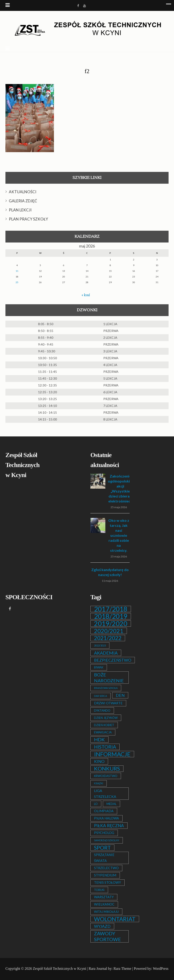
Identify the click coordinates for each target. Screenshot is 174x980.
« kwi (86, 295)
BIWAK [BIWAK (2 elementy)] (99, 667)
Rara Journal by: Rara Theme (110, 969)
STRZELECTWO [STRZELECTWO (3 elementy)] (106, 868)
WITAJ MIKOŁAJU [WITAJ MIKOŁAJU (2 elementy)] (106, 912)
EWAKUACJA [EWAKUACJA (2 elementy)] (103, 732)
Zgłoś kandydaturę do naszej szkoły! (110, 572)
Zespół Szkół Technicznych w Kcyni (59, 969)
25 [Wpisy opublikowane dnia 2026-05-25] (17, 282)
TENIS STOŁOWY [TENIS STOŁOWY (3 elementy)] (108, 882)
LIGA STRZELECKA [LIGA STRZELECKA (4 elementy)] (105, 793)
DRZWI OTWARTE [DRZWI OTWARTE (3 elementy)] (108, 703)
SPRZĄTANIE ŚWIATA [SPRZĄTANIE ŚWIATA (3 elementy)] (104, 858)
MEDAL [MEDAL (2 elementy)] (111, 804)
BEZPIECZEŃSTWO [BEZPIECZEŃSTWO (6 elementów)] (113, 660)
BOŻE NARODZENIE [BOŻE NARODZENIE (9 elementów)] (109, 678)
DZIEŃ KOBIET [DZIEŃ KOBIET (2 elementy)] (104, 725)
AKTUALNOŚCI (23, 192)
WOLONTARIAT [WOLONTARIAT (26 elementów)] (115, 919)
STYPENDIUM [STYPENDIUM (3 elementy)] (105, 875)
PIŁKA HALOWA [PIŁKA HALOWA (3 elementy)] (106, 818)
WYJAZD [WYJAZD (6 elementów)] (102, 926)
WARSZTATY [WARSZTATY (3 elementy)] (104, 897)
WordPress (161, 969)
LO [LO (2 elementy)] (96, 804)
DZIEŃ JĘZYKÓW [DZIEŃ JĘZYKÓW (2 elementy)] (106, 718)
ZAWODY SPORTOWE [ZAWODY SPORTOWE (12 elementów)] (108, 936)
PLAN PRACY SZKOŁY (28, 219)
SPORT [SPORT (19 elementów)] (102, 848)
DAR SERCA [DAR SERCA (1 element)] (100, 696)
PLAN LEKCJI (20, 210)
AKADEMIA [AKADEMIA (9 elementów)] (106, 653)
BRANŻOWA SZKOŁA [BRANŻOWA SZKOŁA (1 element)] (106, 688)
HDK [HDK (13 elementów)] (99, 740)
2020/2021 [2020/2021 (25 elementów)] (109, 631)
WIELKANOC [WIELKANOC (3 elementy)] (104, 904)
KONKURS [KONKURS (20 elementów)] (107, 769)
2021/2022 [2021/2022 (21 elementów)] (108, 638)
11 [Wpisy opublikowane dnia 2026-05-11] (17, 271)
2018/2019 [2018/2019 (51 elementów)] (111, 616)
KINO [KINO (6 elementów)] (99, 761)
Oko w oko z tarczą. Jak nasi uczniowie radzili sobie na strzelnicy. (119, 535)
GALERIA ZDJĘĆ (23, 201)
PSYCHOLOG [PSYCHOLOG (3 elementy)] (104, 833)
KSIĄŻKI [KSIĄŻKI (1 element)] (99, 783)
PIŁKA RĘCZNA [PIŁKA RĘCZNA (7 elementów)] (109, 826)
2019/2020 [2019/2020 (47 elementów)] (111, 624)
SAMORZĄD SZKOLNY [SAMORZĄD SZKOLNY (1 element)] (107, 840)
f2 (87, 71)
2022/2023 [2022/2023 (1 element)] (100, 645)
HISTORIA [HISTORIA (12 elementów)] (105, 747)
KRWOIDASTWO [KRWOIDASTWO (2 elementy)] (106, 776)
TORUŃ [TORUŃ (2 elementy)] (99, 890)
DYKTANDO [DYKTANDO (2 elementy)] (102, 710)
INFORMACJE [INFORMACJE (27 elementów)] (112, 754)
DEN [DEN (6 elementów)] (120, 695)
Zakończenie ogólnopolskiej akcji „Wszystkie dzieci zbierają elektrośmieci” (120, 489)
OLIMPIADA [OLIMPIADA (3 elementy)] (104, 811)
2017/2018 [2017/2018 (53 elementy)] (111, 609)
